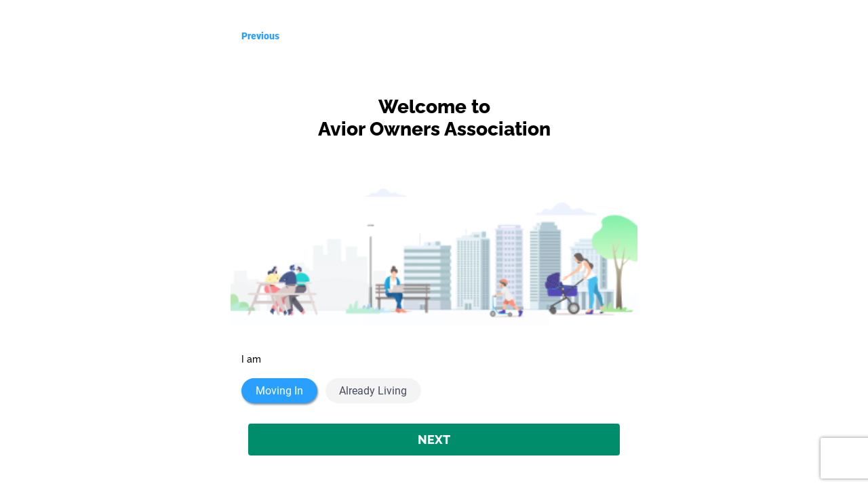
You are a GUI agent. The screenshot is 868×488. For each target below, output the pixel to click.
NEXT (434, 440)
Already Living (373, 391)
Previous (260, 36)
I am (251, 359)
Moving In (279, 391)
